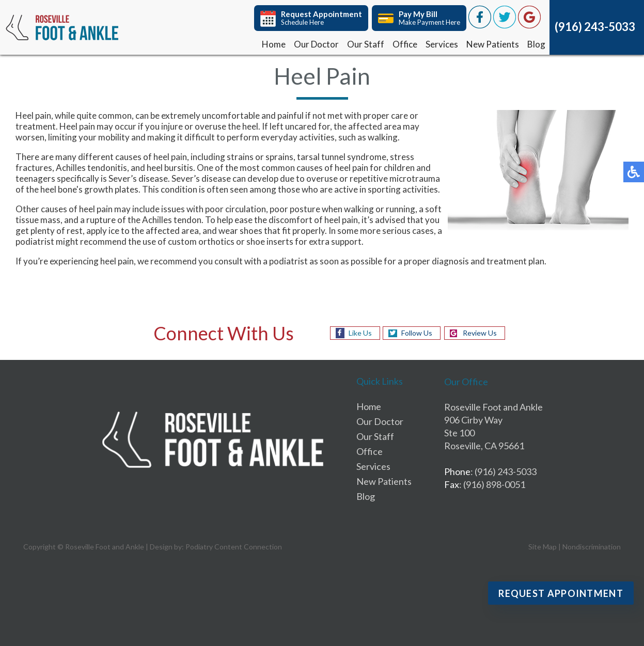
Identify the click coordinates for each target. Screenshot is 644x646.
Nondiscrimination (592, 547)
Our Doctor (316, 44)
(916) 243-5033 (595, 27)
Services (442, 44)
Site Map (543, 547)
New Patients (493, 44)
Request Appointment (561, 593)
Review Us (480, 333)
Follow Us (417, 333)
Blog (536, 44)
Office (405, 44)
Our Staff (366, 44)
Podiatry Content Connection (234, 547)
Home (274, 44)
